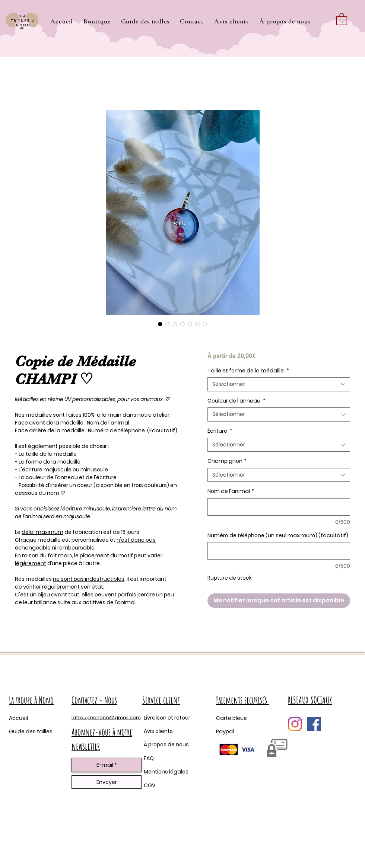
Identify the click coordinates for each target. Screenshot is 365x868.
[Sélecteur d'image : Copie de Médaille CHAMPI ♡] (160, 324)
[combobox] (279, 384)
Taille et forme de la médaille (248, 371)
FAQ (149, 758)
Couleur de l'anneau (237, 401)
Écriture (220, 431)
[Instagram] (295, 724)
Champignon (227, 461)
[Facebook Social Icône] (314, 724)
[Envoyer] (107, 782)
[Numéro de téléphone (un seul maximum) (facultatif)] (279, 551)
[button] (97, 21)
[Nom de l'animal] (279, 507)
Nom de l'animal (231, 491)
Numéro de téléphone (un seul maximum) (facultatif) (278, 536)
